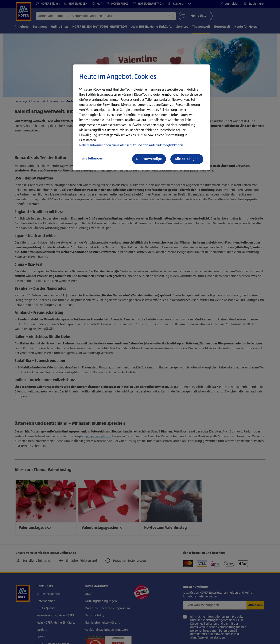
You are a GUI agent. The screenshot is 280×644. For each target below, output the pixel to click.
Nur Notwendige (149, 159)
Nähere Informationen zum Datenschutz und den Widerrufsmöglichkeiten (131, 145)
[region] (141, 118)
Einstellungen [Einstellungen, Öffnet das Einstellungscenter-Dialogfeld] (92, 159)
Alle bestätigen (187, 159)
